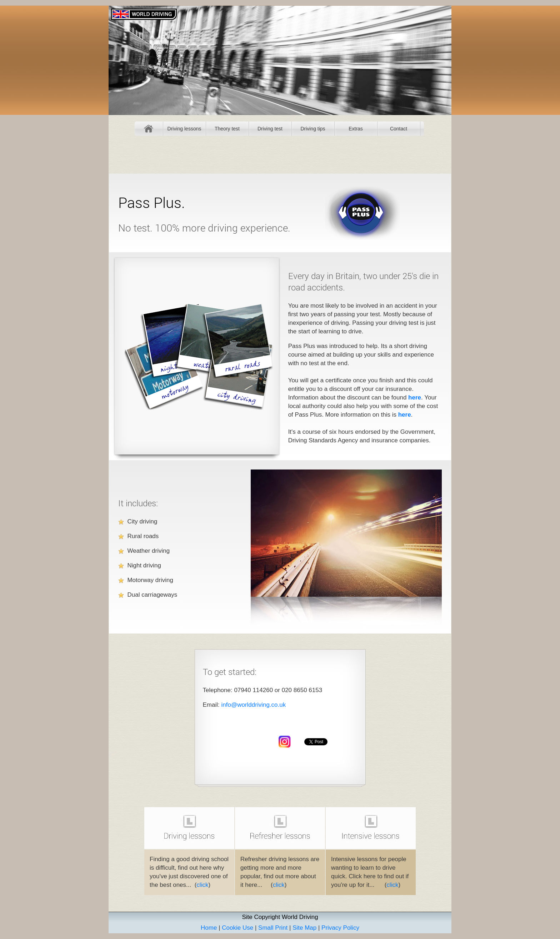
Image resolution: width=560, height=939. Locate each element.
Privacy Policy (340, 928)
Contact (399, 129)
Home (149, 129)
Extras (356, 129)
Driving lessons (184, 129)
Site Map (304, 928)
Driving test (270, 129)
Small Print (273, 928)
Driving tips (313, 129)
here (415, 398)
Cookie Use (237, 928)
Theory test (227, 129)
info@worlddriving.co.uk (253, 705)
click (202, 885)
